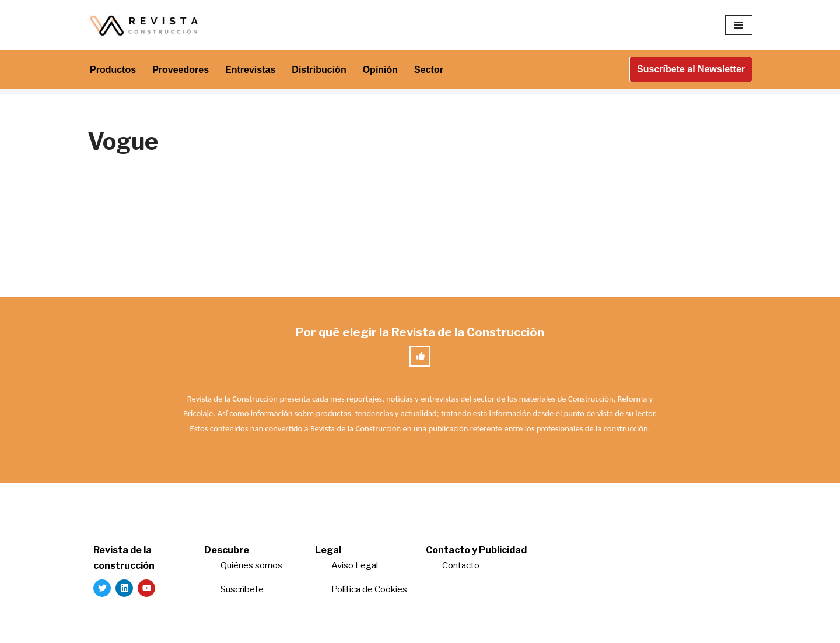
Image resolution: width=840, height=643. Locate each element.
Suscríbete (243, 589)
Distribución (319, 70)
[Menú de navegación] (739, 25)
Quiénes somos (251, 565)
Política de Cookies (369, 589)
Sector (429, 70)
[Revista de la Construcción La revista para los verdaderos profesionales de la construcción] (146, 25)
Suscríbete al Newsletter (691, 69)
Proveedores (181, 70)
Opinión (380, 70)
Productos (113, 70)
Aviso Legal (355, 565)
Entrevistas (250, 70)
